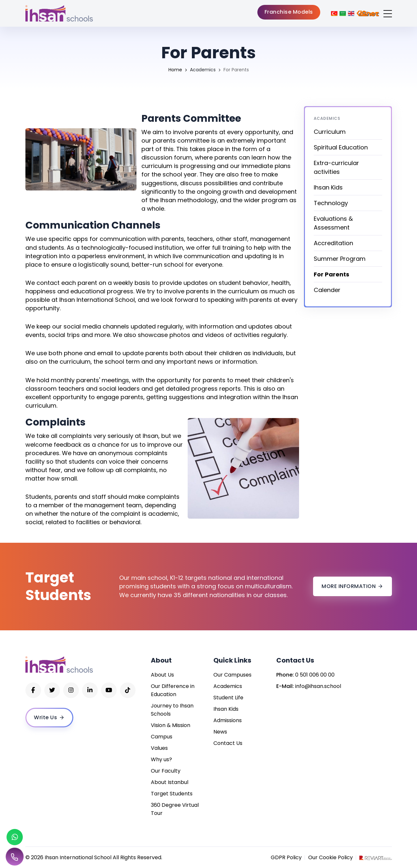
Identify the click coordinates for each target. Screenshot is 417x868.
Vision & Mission (171, 725)
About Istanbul (170, 782)
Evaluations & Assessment (333, 223)
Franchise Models (289, 12)
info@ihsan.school (318, 686)
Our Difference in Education (173, 690)
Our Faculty (166, 771)
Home (175, 70)
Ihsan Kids (328, 187)
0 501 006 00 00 (315, 675)
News (220, 732)
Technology (331, 203)
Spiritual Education (341, 147)
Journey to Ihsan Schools (172, 710)
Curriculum (330, 132)
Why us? (161, 759)
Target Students (172, 794)
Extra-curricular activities (336, 167)
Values (159, 748)
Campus (162, 737)
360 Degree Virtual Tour (175, 809)
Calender (327, 290)
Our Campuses (232, 675)
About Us (162, 675)
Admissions (228, 720)
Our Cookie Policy (331, 857)
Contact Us (228, 743)
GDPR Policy (286, 857)
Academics (203, 70)
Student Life (228, 698)
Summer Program (340, 259)
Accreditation (333, 243)
